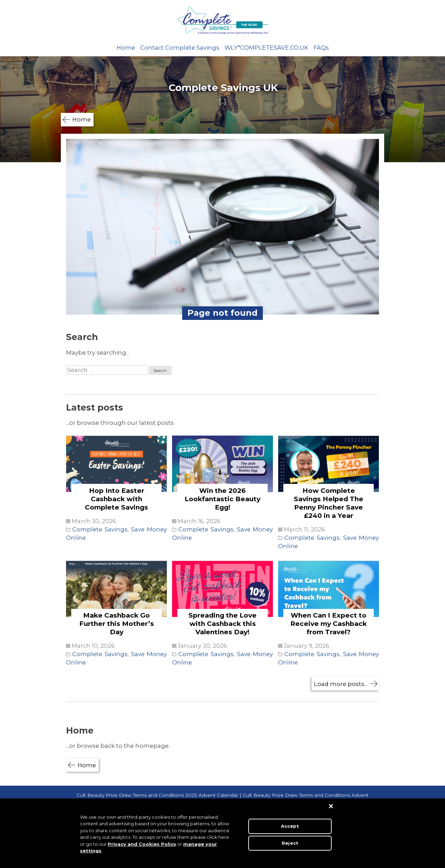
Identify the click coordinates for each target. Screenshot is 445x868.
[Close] (331, 806)
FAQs (321, 48)
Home (126, 48)
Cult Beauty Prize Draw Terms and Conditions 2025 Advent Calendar (157, 795)
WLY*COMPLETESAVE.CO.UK (266, 48)
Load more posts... (341, 684)
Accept (290, 826)
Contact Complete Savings (180, 48)
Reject (290, 843)
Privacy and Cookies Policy (142, 844)
